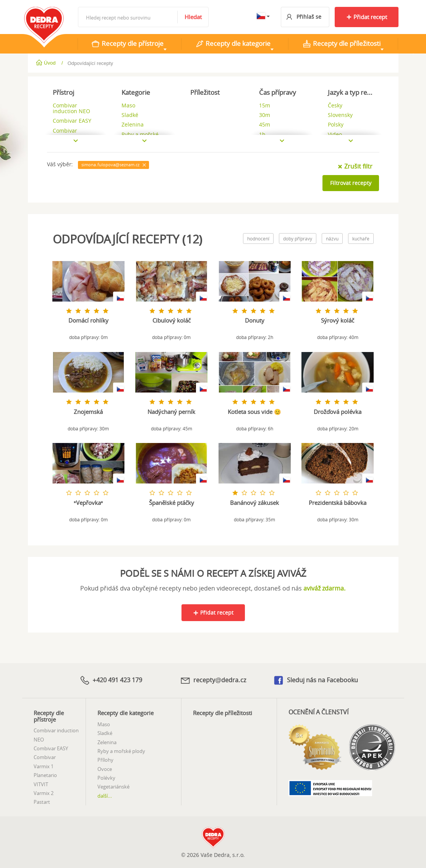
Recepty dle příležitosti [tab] (341, 44)
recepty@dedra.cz (213, 680)
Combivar (45, 757)
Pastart (42, 801)
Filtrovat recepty (351, 183)
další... (105, 795)
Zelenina (107, 741)
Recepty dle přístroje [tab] (127, 44)
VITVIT (41, 784)
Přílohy (105, 759)
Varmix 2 (44, 793)
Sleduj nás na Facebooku (315, 680)
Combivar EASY (51, 748)
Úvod (46, 63)
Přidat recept (367, 17)
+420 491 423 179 (111, 680)
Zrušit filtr (355, 166)
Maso (104, 724)
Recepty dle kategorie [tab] (233, 44)
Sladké (105, 733)
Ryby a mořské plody (121, 751)
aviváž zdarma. (324, 588)
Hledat (193, 17)
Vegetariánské (113, 786)
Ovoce (105, 768)
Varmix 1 (44, 766)
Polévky (106, 777)
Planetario (45, 775)
